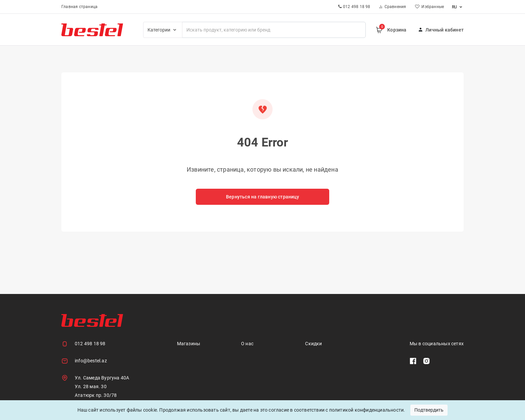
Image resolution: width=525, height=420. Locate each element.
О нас (247, 344)
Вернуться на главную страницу (262, 197)
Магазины (189, 344)
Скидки (313, 344)
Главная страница (79, 7)
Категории (163, 30)
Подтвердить (429, 410)
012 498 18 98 (90, 344)
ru (458, 7)
